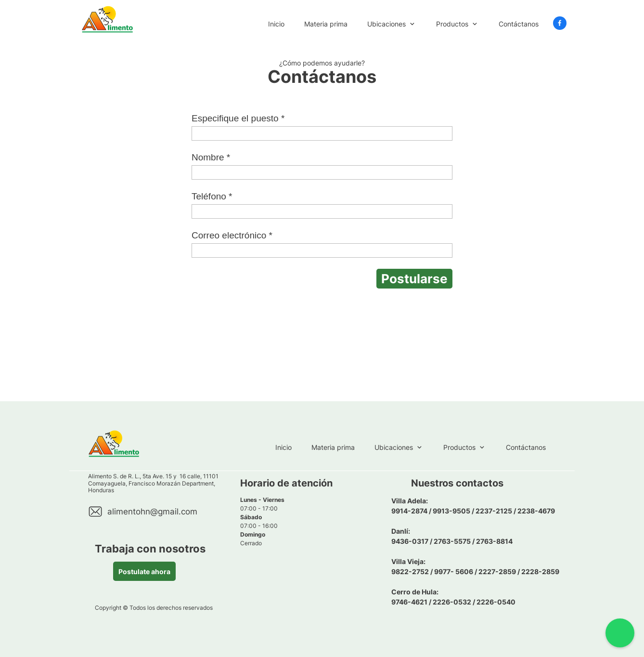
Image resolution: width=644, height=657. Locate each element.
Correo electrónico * (232, 235)
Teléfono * (212, 196)
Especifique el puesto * (238, 118)
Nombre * (211, 157)
